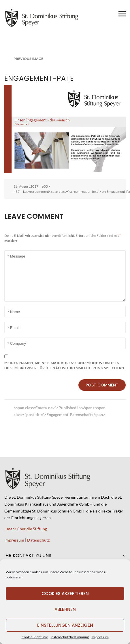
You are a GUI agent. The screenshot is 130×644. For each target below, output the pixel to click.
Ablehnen (65, 609)
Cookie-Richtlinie (35, 637)
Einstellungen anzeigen (65, 625)
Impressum (100, 637)
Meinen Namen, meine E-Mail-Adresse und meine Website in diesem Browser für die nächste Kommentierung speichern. (65, 365)
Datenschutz (38, 540)
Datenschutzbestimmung (70, 637)
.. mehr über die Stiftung (26, 529)
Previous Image (28, 59)
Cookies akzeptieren (65, 593)
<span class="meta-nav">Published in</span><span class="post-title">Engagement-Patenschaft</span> (60, 411)
